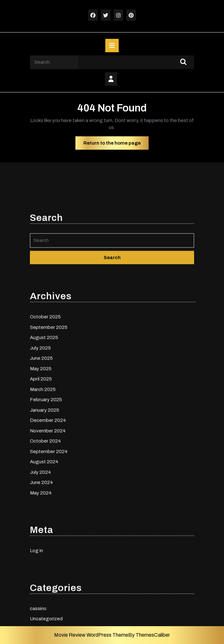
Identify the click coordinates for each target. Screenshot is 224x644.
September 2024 (49, 495)
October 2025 (45, 361)
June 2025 (41, 402)
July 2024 (40, 516)
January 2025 (45, 454)
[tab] (112, 46)
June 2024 (41, 526)
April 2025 (41, 423)
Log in (36, 595)
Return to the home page (116, 145)
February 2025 (46, 444)
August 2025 (44, 382)
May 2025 (41, 412)
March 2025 (43, 433)
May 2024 (41, 537)
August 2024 (44, 506)
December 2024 (48, 464)
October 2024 (45, 485)
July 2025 (40, 392)
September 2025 (49, 371)
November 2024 (48, 475)
